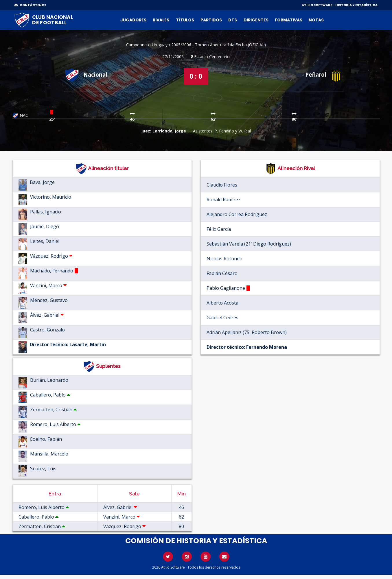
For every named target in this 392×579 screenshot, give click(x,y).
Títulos (185, 20)
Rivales (161, 20)
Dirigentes (256, 20)
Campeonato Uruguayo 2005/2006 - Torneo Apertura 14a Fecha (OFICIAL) (196, 45)
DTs (233, 20)
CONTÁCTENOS (30, 5)
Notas (316, 20)
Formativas (289, 20)
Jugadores (133, 20)
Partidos (211, 20)
